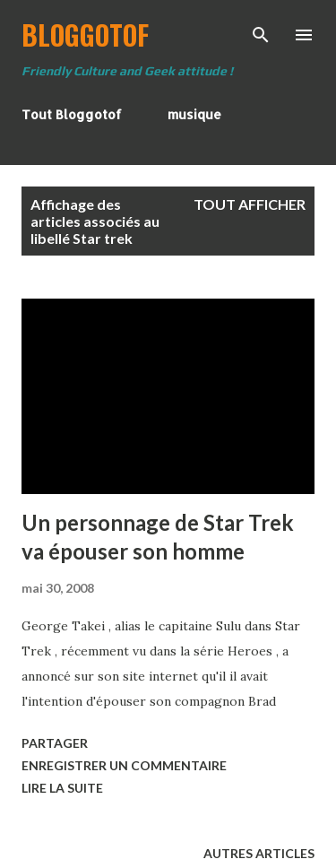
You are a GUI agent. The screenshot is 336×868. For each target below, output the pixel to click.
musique (194, 114)
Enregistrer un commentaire (124, 765)
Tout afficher (250, 204)
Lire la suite (62, 788)
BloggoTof (85, 35)
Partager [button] (55, 743)
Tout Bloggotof (72, 114)
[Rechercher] (261, 32)
